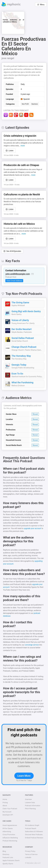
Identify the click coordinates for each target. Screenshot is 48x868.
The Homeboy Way (21, 356)
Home (5, 799)
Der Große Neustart (22, 329)
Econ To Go (17, 374)
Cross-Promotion (9, 835)
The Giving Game (20, 302)
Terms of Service (31, 854)
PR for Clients (8, 828)
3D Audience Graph (32, 825)
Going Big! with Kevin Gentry (26, 311)
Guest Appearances (10, 825)
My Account (7, 812)
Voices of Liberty (20, 320)
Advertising (7, 831)
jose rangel (8, 58)
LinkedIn (28, 857)
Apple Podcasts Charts (11, 860)
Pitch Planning (30, 809)
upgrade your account (32, 528)
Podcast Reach (31, 828)
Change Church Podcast (24, 347)
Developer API (8, 815)
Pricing (5, 803)
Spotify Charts (8, 864)
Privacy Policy (30, 851)
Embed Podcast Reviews (34, 838)
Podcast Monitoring (10, 841)
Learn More (24, 776)
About (5, 806)
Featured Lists (8, 857)
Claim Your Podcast (10, 809)
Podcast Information (33, 806)
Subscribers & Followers (34, 831)
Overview (28, 799)
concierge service (32, 645)
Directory (6, 854)
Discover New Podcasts (34, 835)
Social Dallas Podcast (23, 338)
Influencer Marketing (10, 838)
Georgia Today (19, 365)
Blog (4, 851)
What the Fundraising (22, 382)
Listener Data (30, 803)
